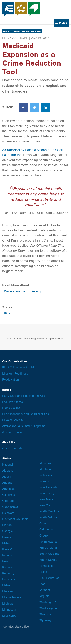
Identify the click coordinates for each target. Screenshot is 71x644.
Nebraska (46, 475)
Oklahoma (46, 530)
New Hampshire (50, 487)
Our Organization (14, 448)
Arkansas (8, 489)
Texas (43, 572)
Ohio (43, 524)
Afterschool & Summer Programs (24, 426)
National (8, 465)
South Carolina (49, 554)
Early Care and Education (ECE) (24, 396)
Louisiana (9, 579)
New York (46, 505)
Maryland (8, 591)
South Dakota (48, 560)
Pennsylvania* (49, 542)
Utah (7, 314)
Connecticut (10, 507)
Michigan (8, 604)
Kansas (7, 567)
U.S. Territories (49, 578)
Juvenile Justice (13, 432)
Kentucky (8, 573)
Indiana (7, 555)
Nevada (44, 481)
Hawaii (7, 537)
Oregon (44, 536)
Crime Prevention (15, 291)
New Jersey (47, 493)
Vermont (45, 590)
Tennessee (46, 566)
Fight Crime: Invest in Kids (22, 31)
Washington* (48, 602)
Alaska (7, 477)
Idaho (6, 543)
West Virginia (48, 608)
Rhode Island (48, 548)
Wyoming (46, 620)
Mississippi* (10, 616)
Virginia (44, 596)
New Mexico (47, 499)
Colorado (8, 501)
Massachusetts (12, 598)
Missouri (45, 463)
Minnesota (9, 610)
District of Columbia (15, 519)
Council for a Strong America (21, 9)
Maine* (7, 585)
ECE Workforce (12, 402)
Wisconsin (46, 614)
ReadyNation (11, 380)
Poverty (36, 291)
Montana (45, 469)
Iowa (5, 561)
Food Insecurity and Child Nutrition (26, 414)
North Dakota (48, 517)
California (9, 495)
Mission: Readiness (15, 374)
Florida (7, 525)
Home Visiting (11, 408)
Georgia (7, 531)
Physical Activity (13, 420)
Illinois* (7, 549)
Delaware (8, 513)
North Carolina (49, 511)
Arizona (7, 483)
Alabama (8, 471)
